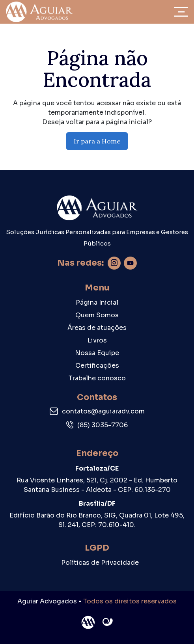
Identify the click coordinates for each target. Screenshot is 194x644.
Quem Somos (97, 315)
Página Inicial (97, 302)
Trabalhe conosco (97, 378)
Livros (97, 340)
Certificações (97, 366)
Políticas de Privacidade (100, 563)
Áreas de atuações (97, 328)
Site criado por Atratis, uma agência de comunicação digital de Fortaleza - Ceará (108, 622)
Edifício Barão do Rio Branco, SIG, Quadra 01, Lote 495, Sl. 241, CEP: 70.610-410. (97, 520)
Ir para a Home (97, 141)
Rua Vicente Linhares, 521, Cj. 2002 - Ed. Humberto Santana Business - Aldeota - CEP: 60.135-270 (97, 485)
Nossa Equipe (97, 353)
